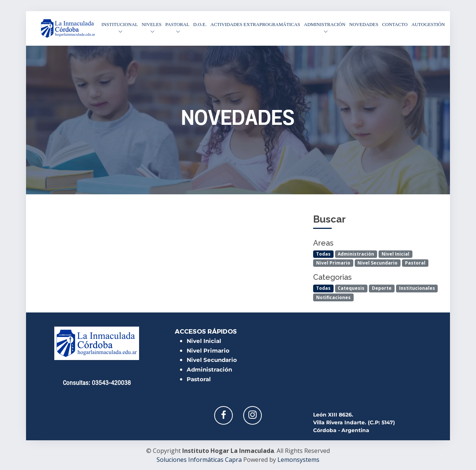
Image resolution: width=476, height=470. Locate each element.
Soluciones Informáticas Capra (199, 460)
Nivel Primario (333, 263)
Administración (356, 254)
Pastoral (415, 263)
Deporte (382, 288)
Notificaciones (333, 297)
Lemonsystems (298, 460)
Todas (323, 254)
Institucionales (417, 288)
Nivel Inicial (395, 254)
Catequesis (351, 288)
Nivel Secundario (377, 263)
